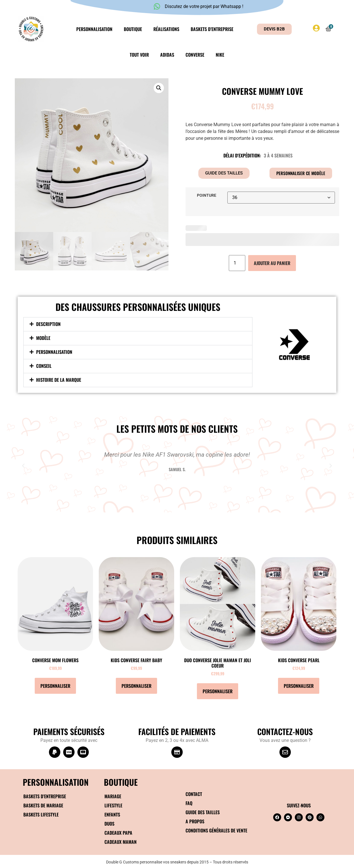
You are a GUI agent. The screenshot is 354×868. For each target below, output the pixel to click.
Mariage (113, 796)
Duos (109, 824)
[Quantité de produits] (237, 263)
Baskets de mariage (43, 805)
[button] (159, 88)
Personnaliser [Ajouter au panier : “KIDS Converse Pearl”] (299, 686)
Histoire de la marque (59, 380)
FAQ (189, 803)
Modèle (43, 338)
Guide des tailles (203, 812)
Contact (194, 794)
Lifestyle (113, 805)
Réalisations (166, 29)
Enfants (112, 814)
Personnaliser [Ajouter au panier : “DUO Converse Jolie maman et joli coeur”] (218, 691)
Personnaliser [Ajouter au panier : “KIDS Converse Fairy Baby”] (136, 686)
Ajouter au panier (272, 263)
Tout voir (139, 55)
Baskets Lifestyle (41, 814)
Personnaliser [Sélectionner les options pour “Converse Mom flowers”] (55, 686)
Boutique (133, 29)
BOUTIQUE (121, 782)
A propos (195, 821)
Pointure (207, 196)
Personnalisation (94, 29)
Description (48, 324)
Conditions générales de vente (216, 830)
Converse (195, 55)
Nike (220, 55)
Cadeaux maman (121, 842)
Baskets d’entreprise (212, 29)
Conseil (44, 366)
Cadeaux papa (118, 833)
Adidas (167, 55)
